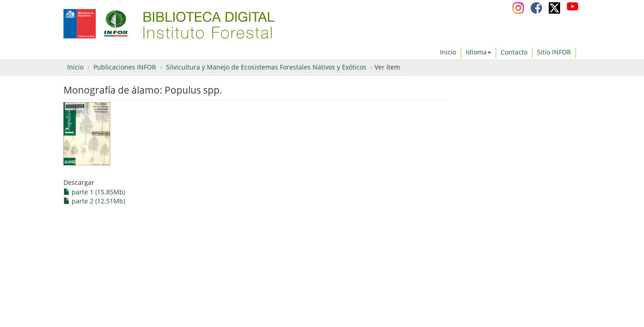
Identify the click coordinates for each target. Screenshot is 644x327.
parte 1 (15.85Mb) (94, 192)
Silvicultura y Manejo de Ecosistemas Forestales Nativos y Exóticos (266, 67)
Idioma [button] (478, 52)
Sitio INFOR (554, 52)
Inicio (448, 52)
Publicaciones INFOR (125, 67)
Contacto (514, 52)
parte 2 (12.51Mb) (94, 201)
